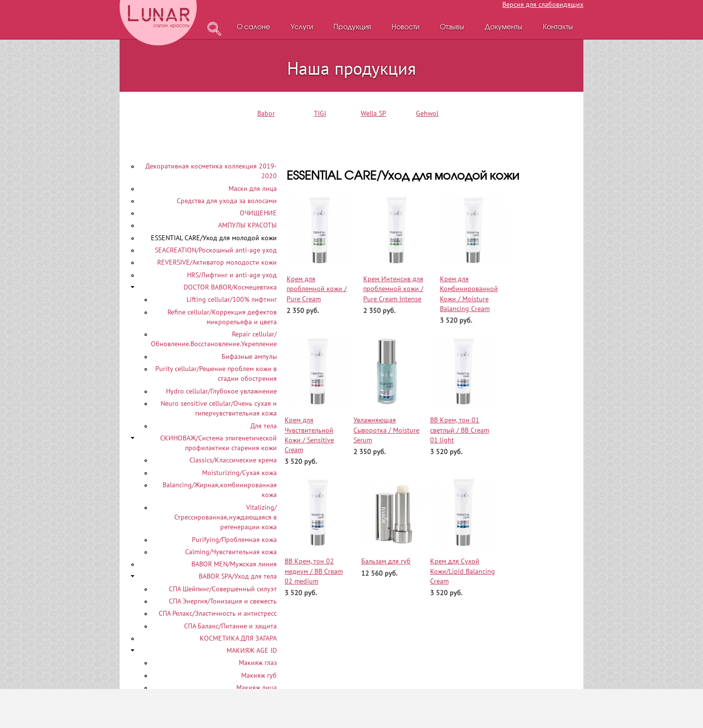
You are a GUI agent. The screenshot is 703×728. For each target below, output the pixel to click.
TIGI (320, 113)
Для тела (264, 426)
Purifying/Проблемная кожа (234, 540)
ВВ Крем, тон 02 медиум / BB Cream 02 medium (314, 571)
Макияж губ (259, 675)
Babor (266, 113)
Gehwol (427, 113)
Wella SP (373, 113)
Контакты (558, 28)
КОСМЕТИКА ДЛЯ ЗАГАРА (238, 638)
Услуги (302, 28)
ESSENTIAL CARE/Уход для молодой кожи (214, 238)
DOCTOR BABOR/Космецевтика (230, 287)
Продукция (352, 28)
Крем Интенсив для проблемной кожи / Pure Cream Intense (393, 289)
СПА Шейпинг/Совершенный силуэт (223, 589)
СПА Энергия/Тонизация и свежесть (223, 601)
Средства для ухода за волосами (227, 201)
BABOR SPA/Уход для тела (238, 576)
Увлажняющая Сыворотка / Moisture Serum (386, 430)
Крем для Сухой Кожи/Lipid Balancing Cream (463, 571)
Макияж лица (257, 687)
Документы (504, 28)
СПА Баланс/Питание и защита (230, 626)
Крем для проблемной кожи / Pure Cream (317, 289)
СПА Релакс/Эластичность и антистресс (218, 613)
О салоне (253, 28)
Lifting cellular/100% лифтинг (232, 299)
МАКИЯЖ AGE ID (252, 650)
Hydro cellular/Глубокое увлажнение (221, 391)
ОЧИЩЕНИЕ (258, 213)
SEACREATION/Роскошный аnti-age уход (216, 250)
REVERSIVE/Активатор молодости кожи (217, 262)
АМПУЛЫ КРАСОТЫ (248, 225)
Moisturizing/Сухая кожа (239, 473)
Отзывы (452, 28)
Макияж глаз (258, 663)
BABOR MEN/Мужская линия (234, 564)
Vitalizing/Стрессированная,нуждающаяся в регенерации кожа (226, 517)
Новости (405, 28)
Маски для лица (253, 188)
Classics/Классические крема (233, 460)
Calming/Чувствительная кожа (231, 552)
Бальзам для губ (386, 561)
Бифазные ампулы (249, 356)
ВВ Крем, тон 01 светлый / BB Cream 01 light (460, 430)
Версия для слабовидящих (543, 4)
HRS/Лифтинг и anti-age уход (232, 275)
